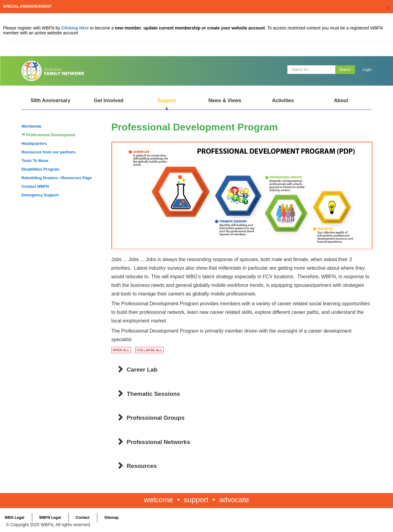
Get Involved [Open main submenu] (109, 100)
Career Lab (142, 370)
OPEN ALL (121, 350)
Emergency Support (40, 195)
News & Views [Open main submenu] (225, 100)
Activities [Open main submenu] (283, 100)
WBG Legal (14, 518)
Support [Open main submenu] (167, 100)
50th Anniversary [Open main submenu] (51, 100)
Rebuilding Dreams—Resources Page (57, 178)
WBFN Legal (50, 518)
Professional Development (51, 135)
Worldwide (31, 126)
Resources (142, 466)
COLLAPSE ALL (150, 350)
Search (345, 70)
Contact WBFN (35, 186)
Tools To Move (35, 161)
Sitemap (112, 518)
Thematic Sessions (154, 394)
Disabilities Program (41, 169)
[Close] (388, 8)
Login (367, 70)
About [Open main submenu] (341, 100)
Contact (83, 518)
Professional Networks (159, 442)
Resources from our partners (49, 152)
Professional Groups (156, 418)
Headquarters (34, 143)
